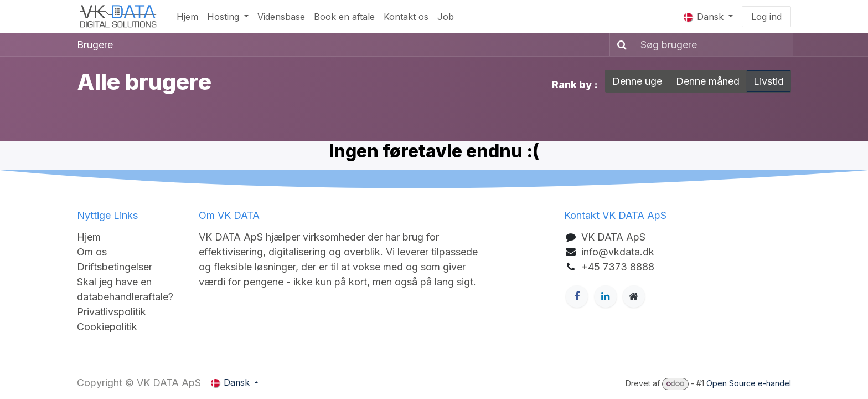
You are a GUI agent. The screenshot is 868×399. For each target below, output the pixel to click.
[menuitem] (187, 17)
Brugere (95, 45)
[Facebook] (577, 296)
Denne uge (637, 81)
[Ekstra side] (634, 296)
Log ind (766, 17)
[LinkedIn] (606, 296)
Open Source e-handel (749, 383)
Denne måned (708, 81)
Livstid (769, 81)
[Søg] (620, 45)
